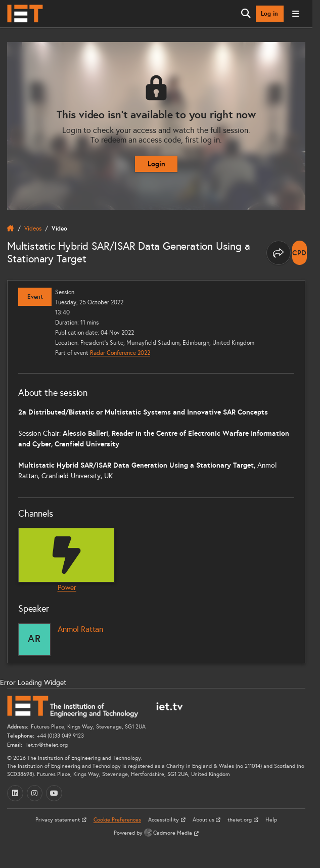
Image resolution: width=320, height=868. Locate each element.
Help (271, 820)
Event (35, 297)
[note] (300, 253)
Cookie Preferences (117, 820)
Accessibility (164, 820)
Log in (269, 14)
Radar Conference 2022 (120, 353)
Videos (33, 228)
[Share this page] (279, 253)
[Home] (25, 14)
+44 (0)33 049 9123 (60, 736)
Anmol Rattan (80, 629)
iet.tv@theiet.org (46, 745)
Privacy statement (58, 820)
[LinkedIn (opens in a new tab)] (15, 793)
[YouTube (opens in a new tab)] (54, 793)
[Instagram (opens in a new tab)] (35, 793)
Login (156, 164)
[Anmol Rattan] (34, 639)
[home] (11, 229)
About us (204, 820)
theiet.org (240, 820)
